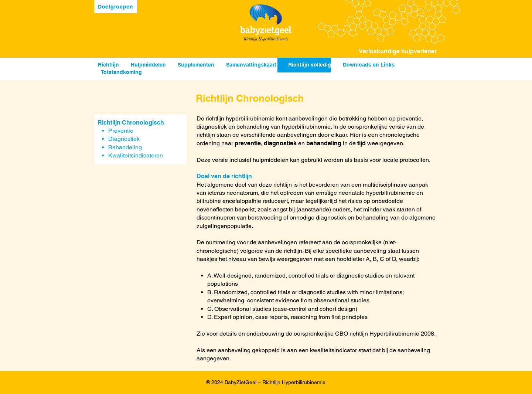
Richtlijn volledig (310, 65)
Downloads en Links (369, 65)
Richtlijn (108, 65)
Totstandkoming (121, 72)
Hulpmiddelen (148, 65)
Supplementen (196, 65)
